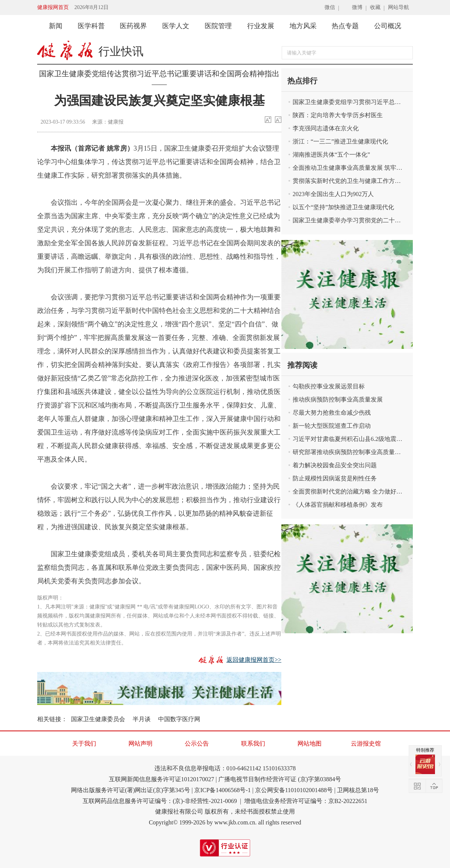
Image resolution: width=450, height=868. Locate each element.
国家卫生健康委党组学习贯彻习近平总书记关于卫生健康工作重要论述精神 (353, 102)
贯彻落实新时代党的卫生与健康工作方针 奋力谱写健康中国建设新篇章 (353, 181)
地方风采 (303, 26)
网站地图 (310, 743)
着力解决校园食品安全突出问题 (335, 465)
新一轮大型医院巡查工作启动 (332, 426)
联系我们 (253, 743)
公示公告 (197, 743)
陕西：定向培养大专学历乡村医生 (338, 115)
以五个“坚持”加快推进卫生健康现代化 (343, 207)
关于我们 (84, 743)
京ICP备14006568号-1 (222, 790)
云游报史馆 (366, 743)
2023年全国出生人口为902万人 (333, 194)
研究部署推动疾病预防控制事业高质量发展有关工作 (353, 452)
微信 (330, 7)
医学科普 (91, 26)
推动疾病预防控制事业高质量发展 (338, 399)
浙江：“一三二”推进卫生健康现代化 (340, 141)
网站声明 (140, 743)
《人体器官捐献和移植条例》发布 (338, 505)
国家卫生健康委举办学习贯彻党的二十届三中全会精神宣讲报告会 (353, 220)
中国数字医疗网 (179, 719)
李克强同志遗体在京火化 (326, 128)
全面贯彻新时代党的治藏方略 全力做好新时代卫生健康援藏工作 (353, 491)
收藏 (375, 7)
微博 (357, 7)
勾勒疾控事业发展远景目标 (329, 386)
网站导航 (399, 7)
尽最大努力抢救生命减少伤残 (332, 413)
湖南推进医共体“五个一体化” (331, 155)
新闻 (56, 26)
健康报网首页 (53, 7)
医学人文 (176, 26)
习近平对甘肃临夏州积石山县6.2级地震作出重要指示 (353, 439)
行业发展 (261, 26)
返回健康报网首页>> (254, 660)
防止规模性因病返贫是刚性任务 (335, 478)
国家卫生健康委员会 (98, 719)
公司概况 (388, 26)
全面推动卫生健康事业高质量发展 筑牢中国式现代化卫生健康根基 (353, 168)
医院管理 (218, 26)
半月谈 (142, 719)
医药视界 (133, 26)
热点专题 (345, 26)
